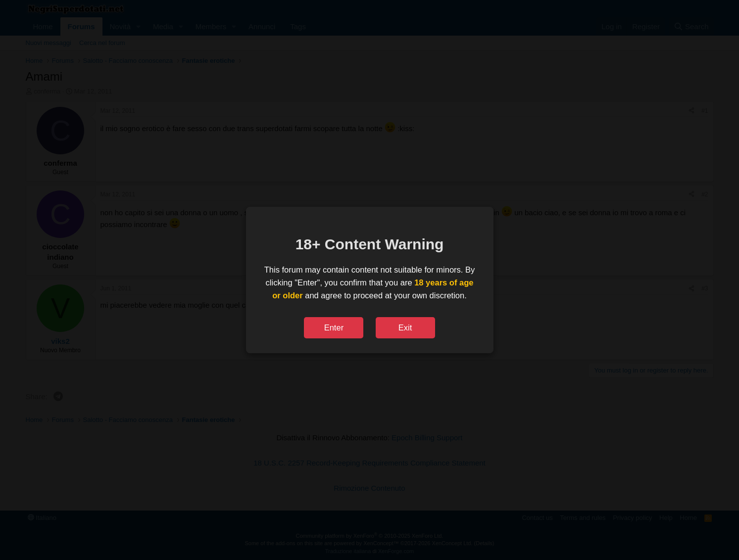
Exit (405, 327)
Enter (334, 327)
